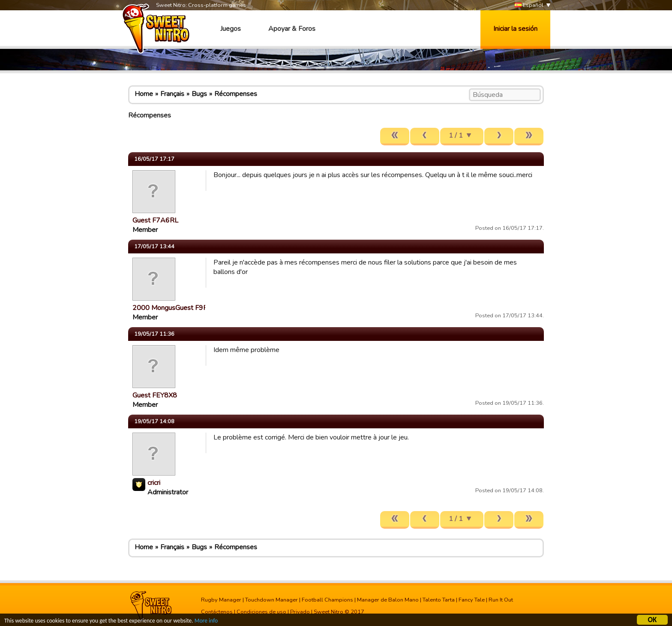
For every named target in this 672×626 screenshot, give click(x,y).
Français (172, 94)
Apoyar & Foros (292, 29)
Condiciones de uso (261, 612)
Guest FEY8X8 (155, 395)
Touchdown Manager (271, 600)
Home (144, 94)
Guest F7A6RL (155, 220)
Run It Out (501, 600)
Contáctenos (217, 612)
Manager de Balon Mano (388, 600)
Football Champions (327, 600)
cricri (154, 483)
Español (529, 5)
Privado (300, 612)
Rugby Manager (221, 600)
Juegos (231, 29)
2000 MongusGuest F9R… (172, 308)
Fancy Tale (472, 600)
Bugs (199, 94)
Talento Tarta (439, 600)
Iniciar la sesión (515, 29)
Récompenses (236, 94)
